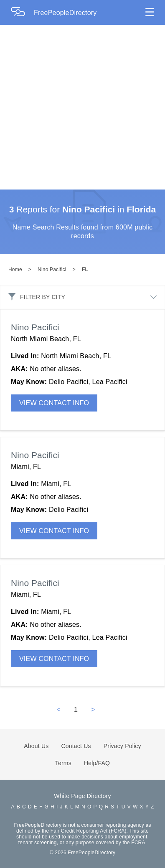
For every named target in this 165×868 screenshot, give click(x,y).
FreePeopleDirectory (65, 13)
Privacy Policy (122, 746)
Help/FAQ (97, 763)
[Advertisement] (78, 107)
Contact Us (76, 746)
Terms (63, 763)
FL (85, 269)
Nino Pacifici (52, 269)
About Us (36, 746)
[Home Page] (22, 13)
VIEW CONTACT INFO (54, 403)
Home (15, 269)
